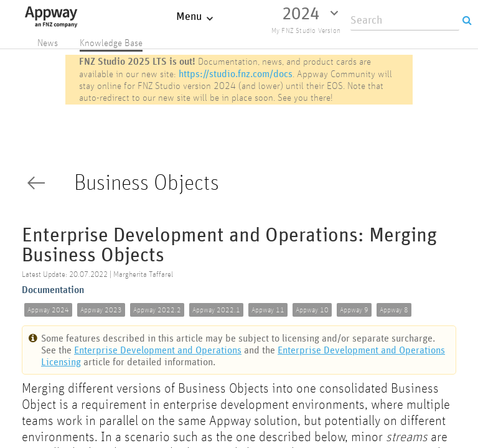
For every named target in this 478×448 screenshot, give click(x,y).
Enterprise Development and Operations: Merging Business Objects (229, 245)
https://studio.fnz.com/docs (236, 74)
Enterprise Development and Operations (158, 350)
